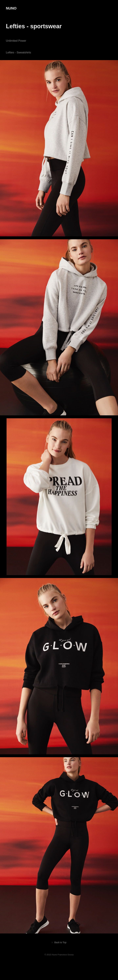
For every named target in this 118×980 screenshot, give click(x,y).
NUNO (11, 8)
